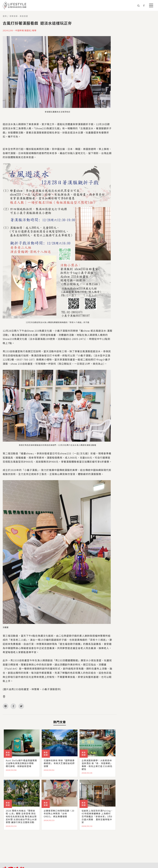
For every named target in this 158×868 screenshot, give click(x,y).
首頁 (5, 16)
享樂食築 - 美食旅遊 (19, 16)
